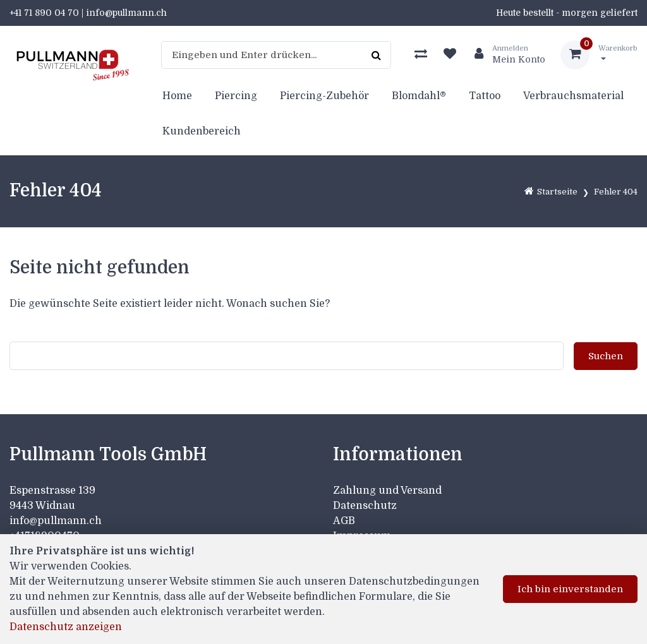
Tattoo (485, 96)
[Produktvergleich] (421, 55)
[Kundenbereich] (505, 55)
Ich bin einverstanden (570, 589)
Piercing (236, 96)
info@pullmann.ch (57, 521)
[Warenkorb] (599, 55)
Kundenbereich (202, 131)
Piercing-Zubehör (324, 96)
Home (177, 96)
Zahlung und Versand (387, 491)
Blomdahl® (419, 96)
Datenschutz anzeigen (66, 627)
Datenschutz (365, 506)
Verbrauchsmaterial (573, 96)
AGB (344, 521)
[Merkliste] (450, 55)
